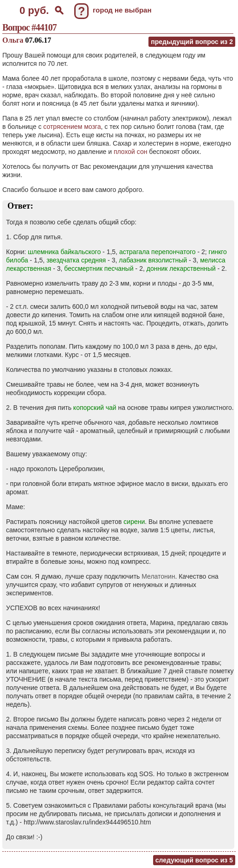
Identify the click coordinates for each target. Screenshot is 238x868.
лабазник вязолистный (153, 260)
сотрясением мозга (72, 127)
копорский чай (95, 408)
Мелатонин (158, 576)
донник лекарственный (181, 268)
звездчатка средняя (76, 260)
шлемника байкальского (64, 252)
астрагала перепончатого (158, 252)
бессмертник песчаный (99, 268)
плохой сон (131, 152)
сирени (134, 522)
